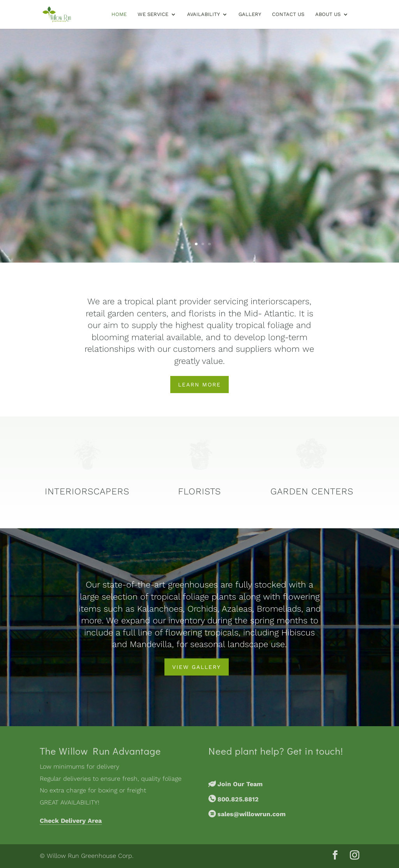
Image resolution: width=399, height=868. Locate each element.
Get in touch (314, 751)
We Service (153, 14)
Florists (199, 491)
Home (119, 14)
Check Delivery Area (71, 821)
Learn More (199, 385)
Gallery (250, 14)
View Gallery (197, 667)
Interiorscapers (87, 491)
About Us (328, 14)
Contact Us (288, 14)
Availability (203, 14)
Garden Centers (312, 491)
